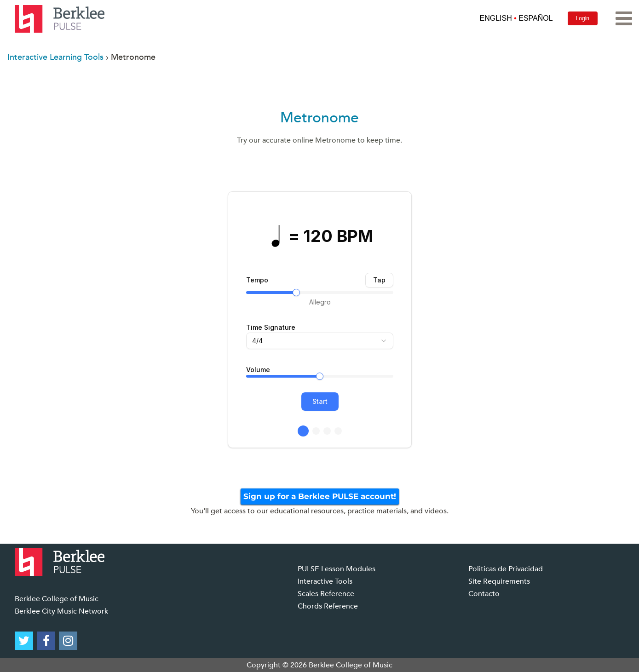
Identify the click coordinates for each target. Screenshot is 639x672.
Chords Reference (328, 606)
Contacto (484, 594)
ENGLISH (495, 18)
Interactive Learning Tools (55, 57)
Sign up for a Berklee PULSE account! (320, 496)
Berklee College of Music (57, 599)
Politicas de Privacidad (506, 569)
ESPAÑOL (535, 18)
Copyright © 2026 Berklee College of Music (319, 665)
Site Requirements (499, 581)
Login (583, 18)
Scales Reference (326, 594)
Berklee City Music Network (61, 611)
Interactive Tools (325, 581)
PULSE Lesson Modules (337, 569)
